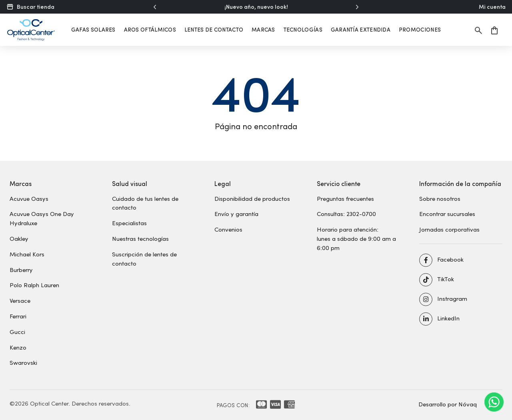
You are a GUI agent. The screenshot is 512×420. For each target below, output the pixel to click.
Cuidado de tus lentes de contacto (145, 203)
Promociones (420, 29)
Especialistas (129, 223)
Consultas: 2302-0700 (346, 214)
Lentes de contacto (214, 29)
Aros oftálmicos (150, 29)
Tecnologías (303, 29)
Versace (20, 300)
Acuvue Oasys (29, 198)
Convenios (228, 229)
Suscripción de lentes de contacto (144, 259)
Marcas (263, 29)
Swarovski (23, 362)
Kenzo (18, 347)
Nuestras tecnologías (140, 238)
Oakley (19, 238)
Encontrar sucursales (447, 214)
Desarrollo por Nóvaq (448, 404)
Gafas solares (93, 29)
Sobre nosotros (440, 198)
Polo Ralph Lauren (34, 285)
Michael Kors (27, 254)
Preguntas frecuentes (345, 198)
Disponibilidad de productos (252, 198)
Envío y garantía (236, 214)
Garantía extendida (361, 29)
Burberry (21, 270)
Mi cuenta (492, 7)
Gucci (17, 332)
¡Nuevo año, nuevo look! (256, 7)
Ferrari (18, 316)
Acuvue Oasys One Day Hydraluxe (42, 218)
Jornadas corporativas (449, 229)
